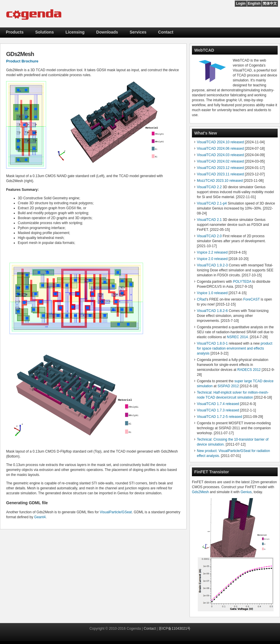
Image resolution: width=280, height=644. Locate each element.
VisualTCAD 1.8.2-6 (212, 311)
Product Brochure (22, 61)
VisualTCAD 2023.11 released (220, 174)
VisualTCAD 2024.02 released (220, 161)
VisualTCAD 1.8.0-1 (212, 343)
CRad (201, 299)
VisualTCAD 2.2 (209, 187)
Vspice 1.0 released (212, 293)
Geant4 (40, 517)
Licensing (75, 32)
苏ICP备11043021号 (175, 629)
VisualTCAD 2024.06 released (220, 149)
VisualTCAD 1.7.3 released (218, 410)
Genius (246, 492)
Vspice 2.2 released (212, 252)
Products (15, 32)
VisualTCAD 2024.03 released (220, 155)
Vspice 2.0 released (212, 259)
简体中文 (270, 4)
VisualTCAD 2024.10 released (220, 142)
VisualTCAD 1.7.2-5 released (219, 417)
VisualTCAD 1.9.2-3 (212, 265)
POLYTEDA (242, 282)
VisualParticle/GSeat (116, 512)
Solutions (45, 32)
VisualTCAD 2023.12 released (220, 168)
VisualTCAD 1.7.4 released (218, 404)
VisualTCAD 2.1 (209, 220)
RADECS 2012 (249, 370)
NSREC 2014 (237, 337)
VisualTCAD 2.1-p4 (212, 203)
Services (138, 32)
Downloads (107, 32)
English (254, 4)
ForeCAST (251, 299)
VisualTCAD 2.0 (209, 236)
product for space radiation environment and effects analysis (235, 348)
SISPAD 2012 (228, 386)
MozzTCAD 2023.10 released (220, 181)
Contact (166, 32)
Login (241, 4)
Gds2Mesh (200, 492)
